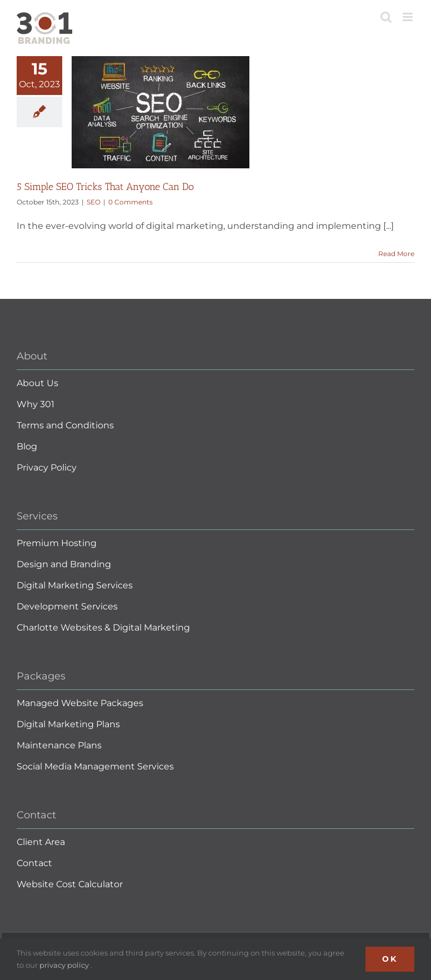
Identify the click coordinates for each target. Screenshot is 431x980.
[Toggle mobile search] (386, 17)
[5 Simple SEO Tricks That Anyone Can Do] (161, 112)
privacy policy (65, 965)
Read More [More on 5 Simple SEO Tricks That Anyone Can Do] (396, 254)
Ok (390, 959)
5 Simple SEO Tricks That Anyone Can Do (105, 187)
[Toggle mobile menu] (409, 17)
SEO (94, 202)
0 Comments (131, 202)
